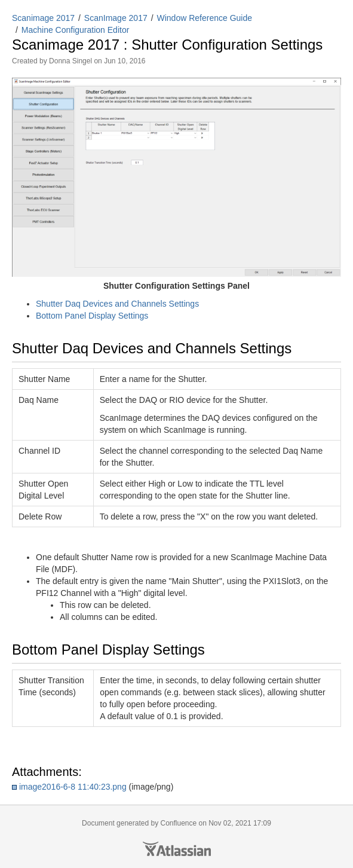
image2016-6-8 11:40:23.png (73, 787)
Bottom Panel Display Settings (92, 316)
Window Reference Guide (205, 18)
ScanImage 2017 (116, 18)
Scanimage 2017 (43, 18)
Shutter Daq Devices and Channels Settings (117, 304)
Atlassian (177, 849)
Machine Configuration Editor (76, 30)
